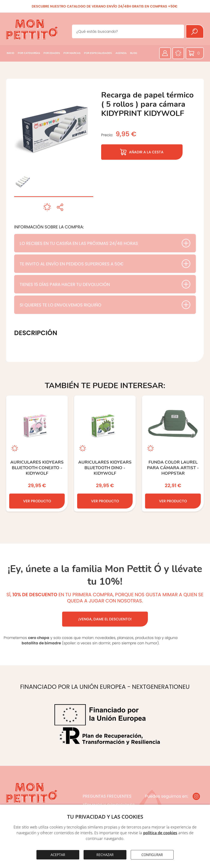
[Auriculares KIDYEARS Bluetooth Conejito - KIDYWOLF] (37, 454)
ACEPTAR (58, 855)
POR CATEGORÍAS (29, 53)
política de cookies (160, 833)
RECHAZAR (105, 855)
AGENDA (121, 53)
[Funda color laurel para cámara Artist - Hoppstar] (173, 454)
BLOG (134, 53)
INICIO (10, 53)
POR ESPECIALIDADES (98, 53)
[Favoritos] (178, 53)
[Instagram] (196, 796)
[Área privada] (165, 53)
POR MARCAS (72, 53)
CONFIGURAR (152, 855)
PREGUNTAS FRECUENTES (107, 796)
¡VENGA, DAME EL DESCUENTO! (105, 619)
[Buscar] (195, 31)
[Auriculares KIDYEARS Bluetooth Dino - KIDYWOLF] (105, 454)
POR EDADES (52, 53)
